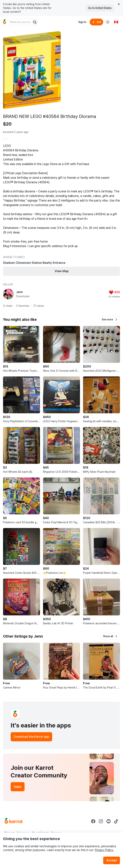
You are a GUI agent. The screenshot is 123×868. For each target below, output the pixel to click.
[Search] (35, 22)
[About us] (108, 22)
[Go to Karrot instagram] (101, 821)
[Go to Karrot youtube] (109, 821)
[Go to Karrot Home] (14, 821)
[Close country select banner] (119, 4)
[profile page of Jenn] (8, 294)
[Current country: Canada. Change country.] (116, 22)
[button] (110, 319)
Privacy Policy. (104, 850)
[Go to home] (5, 22)
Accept (112, 860)
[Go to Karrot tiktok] (116, 821)
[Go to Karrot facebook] (93, 821)
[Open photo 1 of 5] (32, 70)
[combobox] (20, 22)
